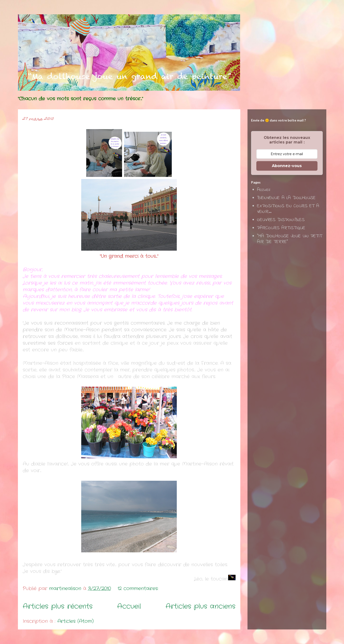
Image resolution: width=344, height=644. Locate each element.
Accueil (129, 607)
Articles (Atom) (75, 621)
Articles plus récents (58, 607)
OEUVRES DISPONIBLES (281, 220)
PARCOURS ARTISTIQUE (281, 228)
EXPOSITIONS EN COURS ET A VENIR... (288, 209)
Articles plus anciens (201, 607)
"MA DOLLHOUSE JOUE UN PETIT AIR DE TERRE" (290, 239)
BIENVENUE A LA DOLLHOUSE (286, 198)
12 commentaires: (139, 589)
